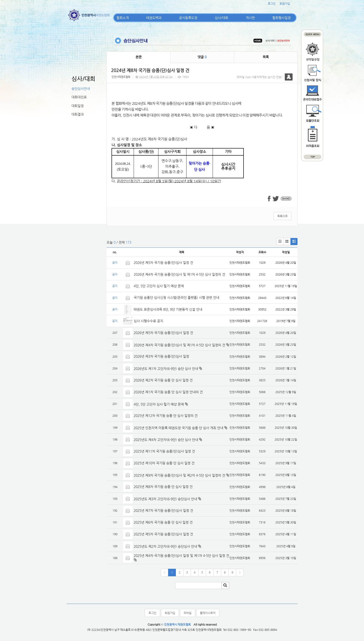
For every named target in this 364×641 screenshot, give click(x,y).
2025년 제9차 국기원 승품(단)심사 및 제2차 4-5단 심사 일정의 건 (179, 475)
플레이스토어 (208, 613)
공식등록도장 (188, 18)
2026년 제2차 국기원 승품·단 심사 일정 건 (163, 380)
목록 (266, 57)
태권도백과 (154, 18)
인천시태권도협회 (121, 77)
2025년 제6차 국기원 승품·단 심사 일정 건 (163, 522)
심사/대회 (221, 18)
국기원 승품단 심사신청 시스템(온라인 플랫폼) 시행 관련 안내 (176, 297)
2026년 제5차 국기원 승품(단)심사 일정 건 (163, 263)
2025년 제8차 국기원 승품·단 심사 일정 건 (163, 487)
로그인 (272, 4)
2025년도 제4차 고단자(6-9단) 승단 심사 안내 (166, 440)
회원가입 (285, 4)
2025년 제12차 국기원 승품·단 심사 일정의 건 (166, 416)
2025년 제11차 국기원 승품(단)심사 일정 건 (164, 451)
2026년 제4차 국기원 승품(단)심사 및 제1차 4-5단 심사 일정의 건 (179, 274)
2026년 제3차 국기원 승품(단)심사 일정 (162, 356)
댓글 (202, 57)
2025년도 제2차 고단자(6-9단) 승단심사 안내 (165, 546)
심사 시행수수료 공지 (148, 321)
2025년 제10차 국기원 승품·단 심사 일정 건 (164, 463)
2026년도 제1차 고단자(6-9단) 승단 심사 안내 (166, 369)
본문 (139, 57)
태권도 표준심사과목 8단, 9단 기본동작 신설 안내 (168, 309)
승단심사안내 (81, 89)
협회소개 (123, 18)
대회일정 (78, 106)
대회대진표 (79, 97)
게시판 (250, 18)
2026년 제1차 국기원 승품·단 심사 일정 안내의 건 (168, 392)
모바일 (188, 613)
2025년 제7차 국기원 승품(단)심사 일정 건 (163, 510)
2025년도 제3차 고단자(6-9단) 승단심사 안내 (165, 499)
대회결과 (78, 114)
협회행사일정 (281, 18)
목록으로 (282, 216)
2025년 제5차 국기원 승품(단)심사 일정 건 (163, 534)
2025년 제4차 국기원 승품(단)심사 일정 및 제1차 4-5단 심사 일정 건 (181, 556)
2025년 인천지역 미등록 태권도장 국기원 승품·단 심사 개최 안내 (178, 428)
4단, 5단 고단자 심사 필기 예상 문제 (159, 286)
